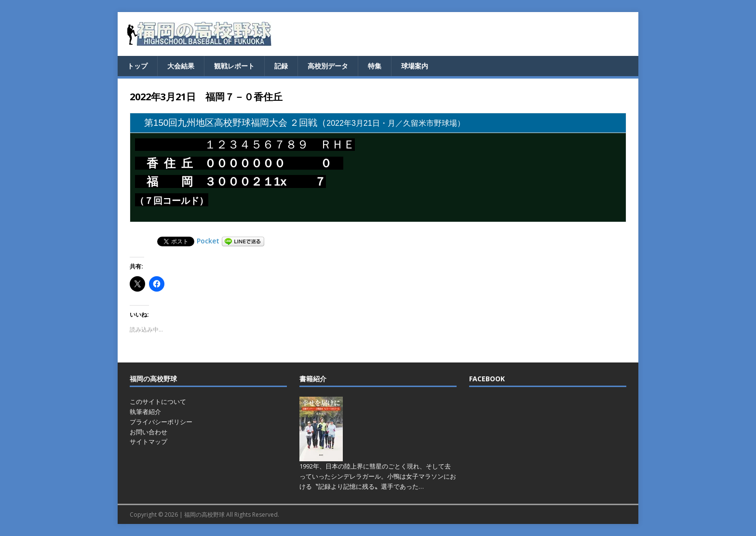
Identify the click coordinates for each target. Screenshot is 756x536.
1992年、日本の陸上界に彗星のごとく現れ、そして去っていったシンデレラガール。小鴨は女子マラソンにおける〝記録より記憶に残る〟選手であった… (378, 476)
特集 (375, 66)
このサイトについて (158, 402)
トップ (137, 66)
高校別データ (328, 66)
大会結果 (181, 66)
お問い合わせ (148, 432)
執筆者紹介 (145, 412)
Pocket (208, 241)
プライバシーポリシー (161, 422)
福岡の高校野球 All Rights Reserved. (232, 515)
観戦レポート (234, 66)
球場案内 (415, 66)
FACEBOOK (487, 379)
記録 (281, 66)
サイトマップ (148, 442)
